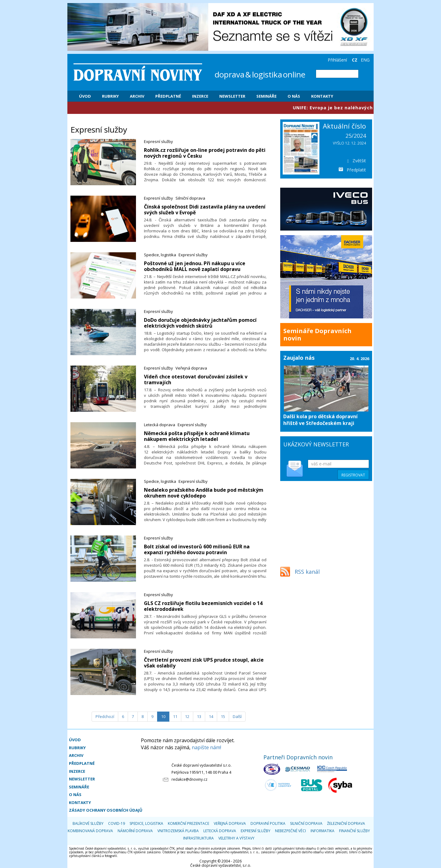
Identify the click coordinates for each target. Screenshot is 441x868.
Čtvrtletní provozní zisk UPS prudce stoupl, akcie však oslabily (204, 663)
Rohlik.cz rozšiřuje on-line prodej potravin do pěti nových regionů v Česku (205, 153)
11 (175, 716)
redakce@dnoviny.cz (189, 779)
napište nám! (206, 747)
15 (223, 716)
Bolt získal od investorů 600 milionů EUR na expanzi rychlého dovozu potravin (197, 549)
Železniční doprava (346, 823)
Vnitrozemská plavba (178, 831)
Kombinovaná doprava (90, 831)
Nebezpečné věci (290, 831)
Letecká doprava (160, 425)
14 (211, 716)
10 (163, 716)
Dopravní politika (268, 823)
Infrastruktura (198, 838)
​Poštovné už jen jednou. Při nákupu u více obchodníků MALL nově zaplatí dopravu (195, 266)
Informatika (322, 831)
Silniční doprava (190, 198)
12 (187, 716)
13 (199, 716)
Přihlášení (337, 60)
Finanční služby (354, 831)
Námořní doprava (135, 831)
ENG (365, 60)
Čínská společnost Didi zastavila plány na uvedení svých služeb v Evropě (205, 210)
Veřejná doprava (191, 368)
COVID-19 (117, 823)
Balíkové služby (88, 823)
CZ (355, 60)
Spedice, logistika (160, 255)
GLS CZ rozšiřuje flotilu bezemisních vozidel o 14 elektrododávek (203, 606)
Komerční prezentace (188, 823)
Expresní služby (158, 141)
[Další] (237, 717)
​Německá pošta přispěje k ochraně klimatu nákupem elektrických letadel (197, 436)
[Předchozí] (105, 717)
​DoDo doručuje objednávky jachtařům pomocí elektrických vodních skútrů (200, 323)
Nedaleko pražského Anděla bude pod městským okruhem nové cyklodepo (204, 493)
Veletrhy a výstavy (236, 838)
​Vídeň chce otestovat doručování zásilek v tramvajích (196, 380)
